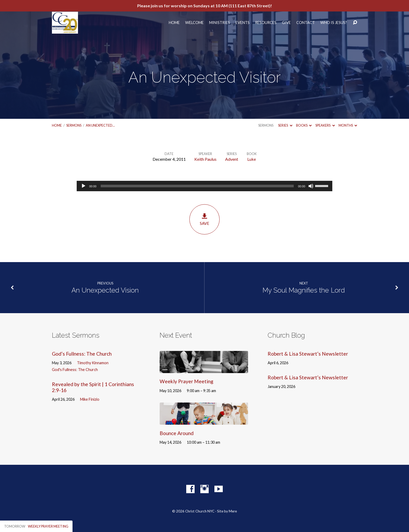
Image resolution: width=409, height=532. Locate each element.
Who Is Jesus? (334, 23)
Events (243, 23)
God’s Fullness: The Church (82, 354)
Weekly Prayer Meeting (187, 381)
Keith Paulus (205, 159)
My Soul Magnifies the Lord (304, 290)
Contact (306, 23)
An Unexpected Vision (105, 290)
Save (204, 219)
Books (304, 125)
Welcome (194, 23)
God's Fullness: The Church (75, 370)
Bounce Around (177, 433)
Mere (233, 511)
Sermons (74, 125)
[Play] (83, 186)
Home (174, 23)
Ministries (220, 23)
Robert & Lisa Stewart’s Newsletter (308, 354)
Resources (266, 23)
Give (286, 23)
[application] (204, 186)
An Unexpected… (100, 125)
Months (348, 125)
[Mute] (311, 186)
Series (285, 125)
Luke (252, 159)
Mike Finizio (90, 399)
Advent (232, 159)
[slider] (197, 186)
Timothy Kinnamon (93, 363)
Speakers (325, 125)
